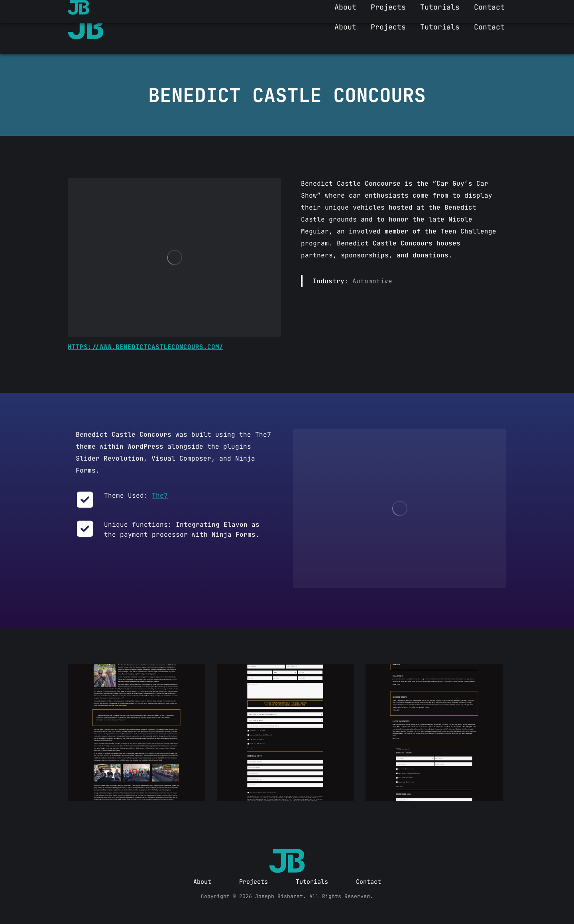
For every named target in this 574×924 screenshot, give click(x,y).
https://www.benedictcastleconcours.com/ (145, 347)
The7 (160, 495)
